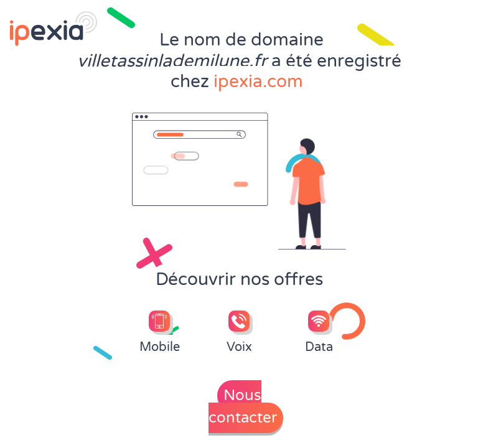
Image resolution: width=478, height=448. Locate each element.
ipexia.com (258, 82)
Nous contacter (243, 407)
